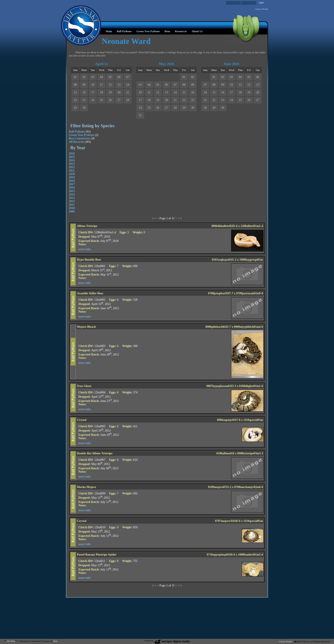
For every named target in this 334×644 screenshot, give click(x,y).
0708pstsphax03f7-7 (221, 293)
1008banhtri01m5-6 (251, 555)
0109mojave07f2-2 (220, 487)
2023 (72, 164)
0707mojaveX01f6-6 (228, 521)
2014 (72, 194)
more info (85, 249)
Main (109, 31)
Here (55, 641)
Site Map (11, 641)
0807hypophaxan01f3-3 (221, 386)
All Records (76, 142)
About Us (197, 31)
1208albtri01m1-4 (252, 226)
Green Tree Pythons (148, 31)
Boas (167, 31)
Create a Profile (261, 9)
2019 (72, 177)
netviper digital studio (172, 641)
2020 (72, 174)
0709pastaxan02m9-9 (250, 293)
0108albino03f (225, 453)
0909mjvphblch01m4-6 (248, 327)
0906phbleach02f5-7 (218, 327)
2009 (72, 212)
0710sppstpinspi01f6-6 (221, 555)
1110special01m (253, 420)
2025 (72, 157)
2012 (72, 201)
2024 (72, 160)
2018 (72, 181)
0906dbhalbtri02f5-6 (225, 226)
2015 (72, 191)
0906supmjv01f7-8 (229, 420)
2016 (72, 188)
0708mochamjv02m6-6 (249, 487)
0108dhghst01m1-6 (251, 386)
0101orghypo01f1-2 (224, 260)
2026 (72, 154)
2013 (72, 198)
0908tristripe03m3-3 (250, 453)
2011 (72, 205)
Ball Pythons (124, 31)
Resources (181, 31)
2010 (72, 208)
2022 (72, 167)
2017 (72, 184)
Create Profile (286, 641)
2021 (72, 171)
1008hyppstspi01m (251, 260)
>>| (180, 218)
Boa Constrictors (80, 138)
